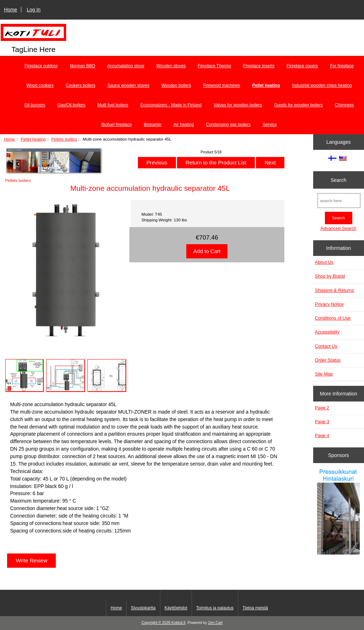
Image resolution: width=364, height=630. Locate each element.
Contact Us (326, 346)
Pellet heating (33, 139)
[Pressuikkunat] (338, 512)
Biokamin (153, 125)
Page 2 (322, 408)
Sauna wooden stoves (128, 85)
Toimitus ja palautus (215, 608)
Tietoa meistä (255, 608)
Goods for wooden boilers (298, 105)
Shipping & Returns (334, 290)
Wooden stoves (171, 66)
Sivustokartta (143, 608)
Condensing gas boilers (228, 125)
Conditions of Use (333, 318)
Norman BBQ (82, 66)
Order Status (328, 360)
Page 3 (322, 422)
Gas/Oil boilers (71, 105)
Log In (34, 10)
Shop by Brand (330, 276)
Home (10, 10)
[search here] (339, 201)
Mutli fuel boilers (113, 105)
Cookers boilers (81, 85)
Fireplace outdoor (41, 66)
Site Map (324, 374)
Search (338, 180)
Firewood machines (221, 85)
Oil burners (35, 105)
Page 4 (322, 435)
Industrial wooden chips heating (322, 85)
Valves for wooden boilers (238, 105)
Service (270, 125)
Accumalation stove (126, 66)
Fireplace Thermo (214, 66)
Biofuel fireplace (116, 125)
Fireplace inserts (259, 66)
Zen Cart (215, 623)
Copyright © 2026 (156, 623)
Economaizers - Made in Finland (171, 105)
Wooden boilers (176, 85)
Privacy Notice (329, 304)
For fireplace (342, 66)
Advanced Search (338, 228)
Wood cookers (40, 85)
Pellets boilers (64, 139)
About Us (324, 262)
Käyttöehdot (176, 608)
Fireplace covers (302, 66)
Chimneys (344, 105)
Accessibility (327, 332)
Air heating (184, 125)
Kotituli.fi (178, 623)
